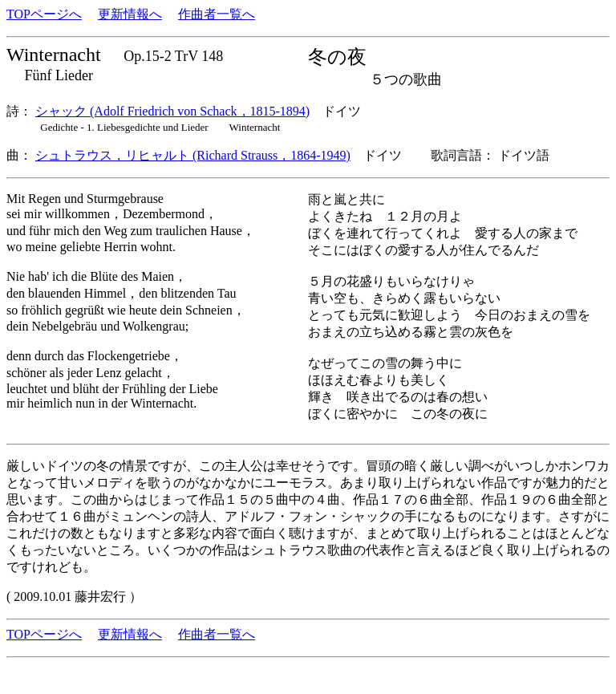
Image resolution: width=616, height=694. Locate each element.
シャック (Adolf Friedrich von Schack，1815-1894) (172, 111)
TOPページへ (44, 14)
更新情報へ (130, 14)
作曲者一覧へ (217, 14)
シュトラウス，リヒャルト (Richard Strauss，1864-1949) (193, 155)
